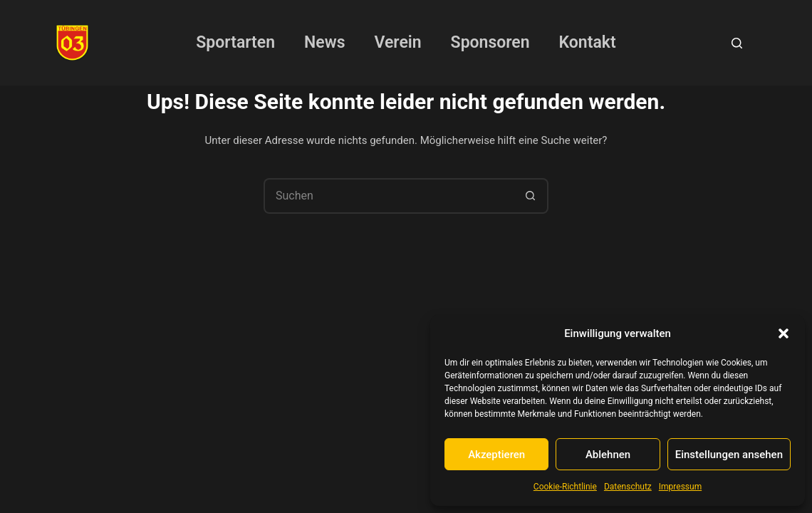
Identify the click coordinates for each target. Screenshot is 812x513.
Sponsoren (490, 42)
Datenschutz (628, 487)
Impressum (680, 487)
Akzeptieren (496, 455)
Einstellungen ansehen (729, 455)
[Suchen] (737, 43)
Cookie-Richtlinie (565, 487)
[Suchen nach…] (388, 196)
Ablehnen (608, 455)
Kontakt (588, 42)
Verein (398, 42)
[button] (784, 333)
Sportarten (235, 42)
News (324, 42)
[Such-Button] (531, 196)
